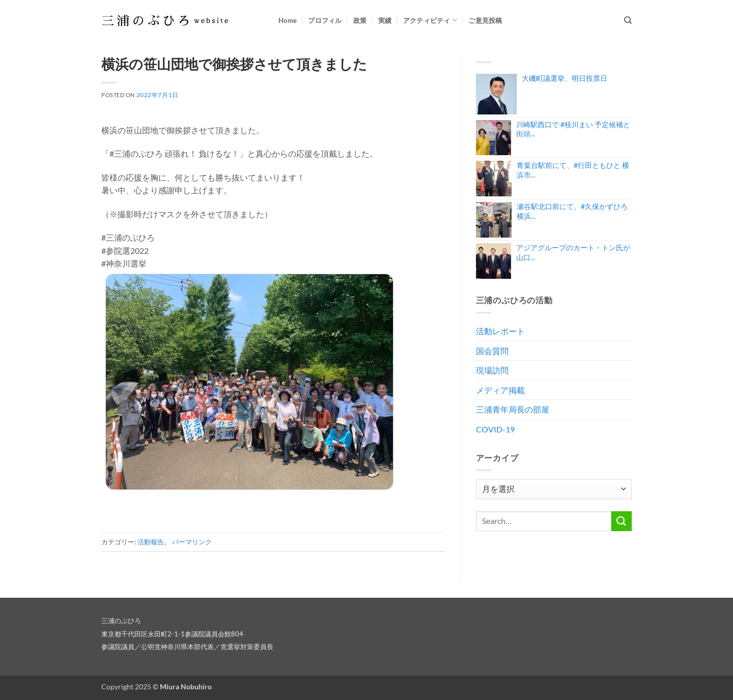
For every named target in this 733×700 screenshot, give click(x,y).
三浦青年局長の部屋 (513, 409)
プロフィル (325, 20)
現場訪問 (492, 370)
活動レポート (500, 331)
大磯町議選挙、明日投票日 (565, 78)
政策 (360, 20)
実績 (385, 20)
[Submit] (622, 521)
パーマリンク (192, 542)
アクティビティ (430, 20)
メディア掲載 (500, 390)
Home (288, 20)
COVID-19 (495, 429)
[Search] (628, 20)
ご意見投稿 (485, 20)
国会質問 (492, 351)
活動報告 (151, 542)
